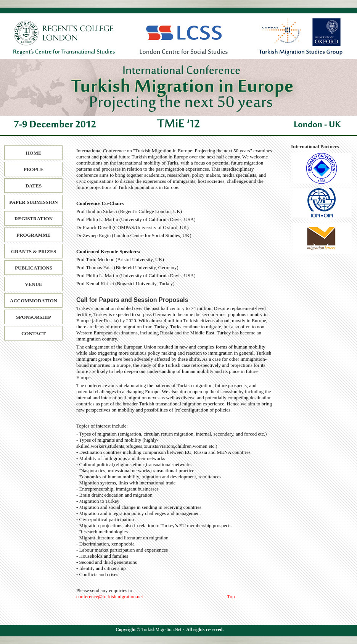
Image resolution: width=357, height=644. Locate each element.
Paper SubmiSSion (33, 202)
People (34, 169)
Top (231, 596)
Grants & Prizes (34, 251)
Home (33, 153)
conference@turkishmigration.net (110, 596)
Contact (34, 333)
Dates (34, 186)
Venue (34, 284)
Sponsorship (34, 317)
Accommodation (34, 301)
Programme (34, 235)
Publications (34, 268)
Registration (34, 219)
